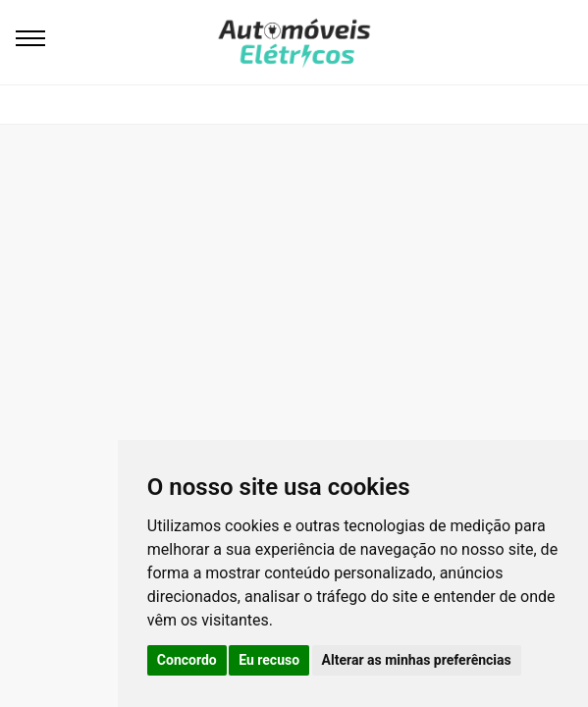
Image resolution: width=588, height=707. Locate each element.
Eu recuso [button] (269, 660)
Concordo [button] (187, 660)
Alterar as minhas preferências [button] (417, 660)
